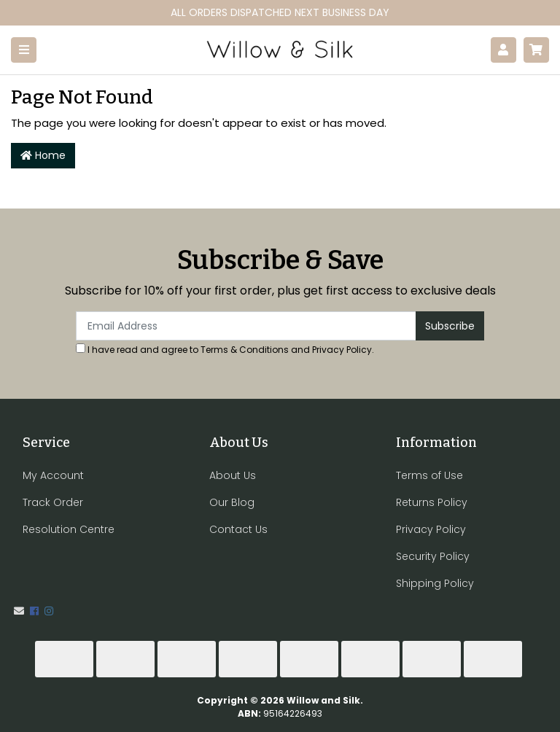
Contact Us (238, 529)
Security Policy (433, 556)
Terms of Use (429, 475)
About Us (233, 475)
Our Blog (232, 502)
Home (43, 155)
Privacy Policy (342, 350)
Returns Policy (432, 502)
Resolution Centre (69, 529)
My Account (53, 475)
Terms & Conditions (245, 350)
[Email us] (19, 611)
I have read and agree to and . (225, 350)
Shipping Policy (435, 583)
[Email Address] (246, 326)
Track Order (53, 502)
